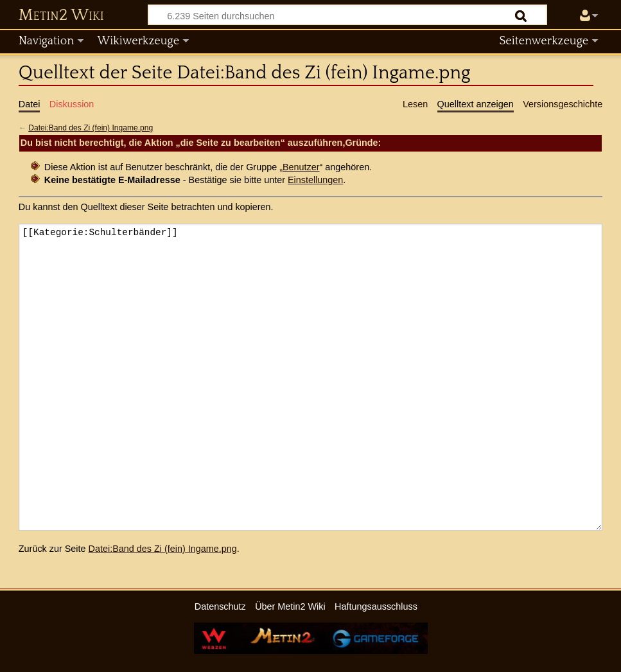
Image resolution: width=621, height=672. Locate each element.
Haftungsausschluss (376, 606)
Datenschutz (220, 606)
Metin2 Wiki (61, 15)
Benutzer (301, 167)
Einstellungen (315, 180)
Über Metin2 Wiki (290, 606)
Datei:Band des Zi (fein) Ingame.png (91, 128)
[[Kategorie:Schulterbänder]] (310, 377)
